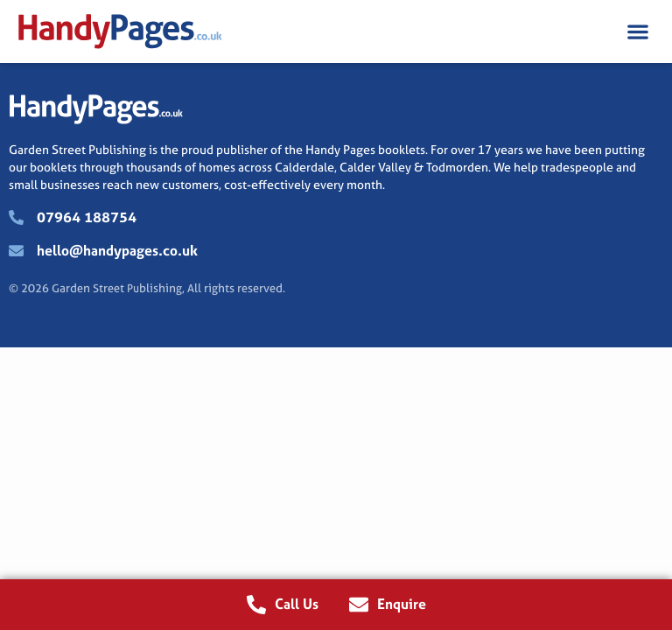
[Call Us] (256, 605)
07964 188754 (87, 217)
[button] (637, 32)
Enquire (402, 604)
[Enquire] (359, 605)
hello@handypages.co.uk (117, 250)
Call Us (297, 604)
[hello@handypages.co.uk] (16, 251)
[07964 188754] (16, 217)
